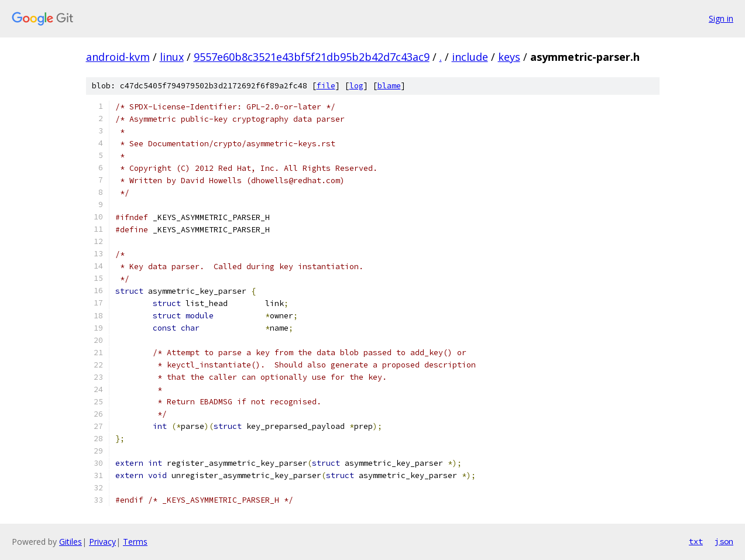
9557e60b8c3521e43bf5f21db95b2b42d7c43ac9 (312, 57)
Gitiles (71, 542)
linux (172, 57)
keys (509, 57)
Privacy (102, 542)
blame (389, 86)
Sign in (721, 18)
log (356, 86)
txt (696, 541)
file (326, 86)
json (724, 541)
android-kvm (118, 57)
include (470, 57)
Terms (135, 542)
